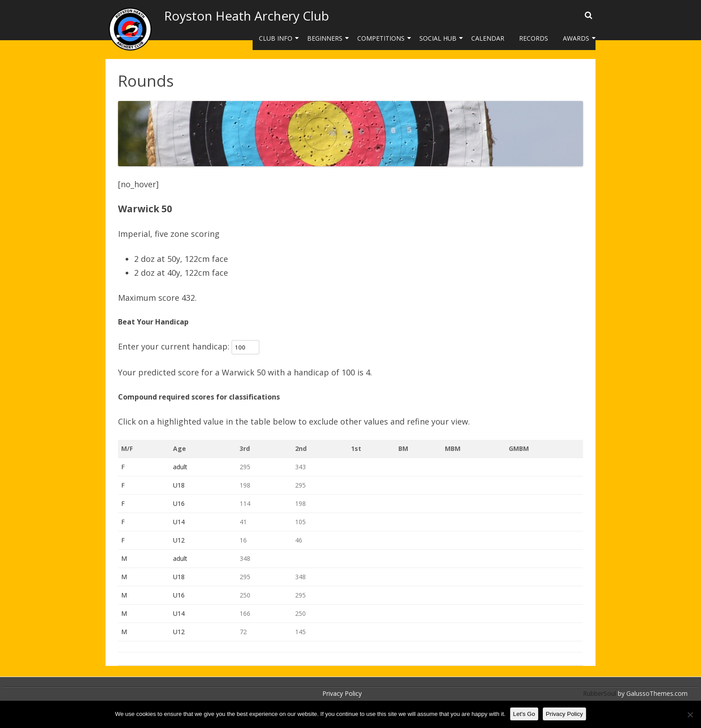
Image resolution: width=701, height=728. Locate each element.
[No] (690, 715)
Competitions (381, 38)
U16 (179, 503)
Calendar (488, 38)
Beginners (325, 38)
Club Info (276, 38)
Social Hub (438, 38)
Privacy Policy (342, 693)
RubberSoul (600, 693)
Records (534, 38)
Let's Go (524, 714)
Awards (576, 38)
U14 (179, 522)
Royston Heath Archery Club (247, 16)
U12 (179, 540)
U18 (179, 485)
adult (180, 467)
